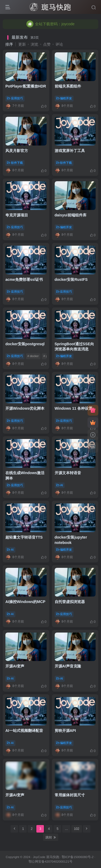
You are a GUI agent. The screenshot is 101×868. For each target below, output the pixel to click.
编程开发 (64, 98)
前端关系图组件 (68, 86)
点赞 (47, 44)
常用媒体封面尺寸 (70, 795)
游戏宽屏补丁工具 (70, 151)
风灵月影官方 (17, 151)
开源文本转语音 (68, 473)
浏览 (34, 44)
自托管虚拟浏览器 (70, 602)
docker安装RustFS (71, 279)
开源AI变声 (15, 666)
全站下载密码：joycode (50, 22)
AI (60, 485)
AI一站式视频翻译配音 (24, 731)
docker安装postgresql (25, 344)
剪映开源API (65, 731)
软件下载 (15, 163)
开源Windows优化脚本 (25, 408)
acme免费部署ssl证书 (24, 279)
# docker (33, 356)
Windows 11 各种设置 (74, 408)
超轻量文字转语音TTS (24, 537)
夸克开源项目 (17, 215)
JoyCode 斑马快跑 (46, 857)
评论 (59, 44)
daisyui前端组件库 (71, 215)
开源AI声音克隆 (68, 666)
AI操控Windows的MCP (25, 602)
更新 (22, 44)
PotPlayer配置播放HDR (26, 86)
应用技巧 (15, 98)
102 (76, 829)
